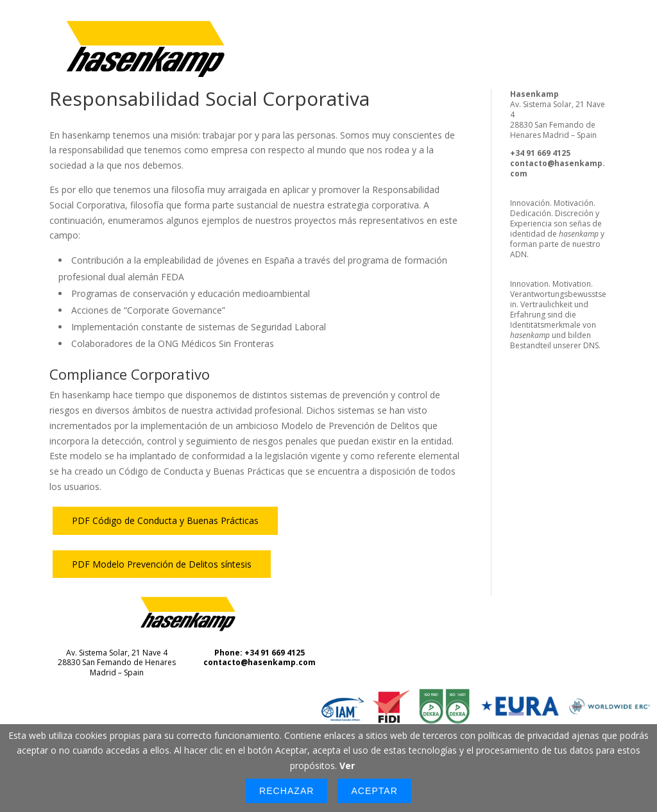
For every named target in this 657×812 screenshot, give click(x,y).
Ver (347, 765)
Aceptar (374, 791)
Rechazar (286, 791)
